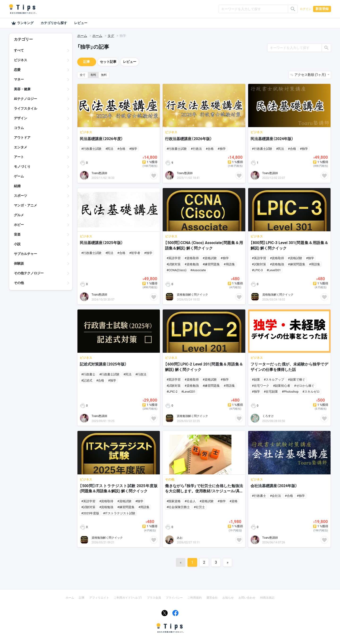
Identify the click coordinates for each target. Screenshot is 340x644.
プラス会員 (154, 598)
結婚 (17, 186)
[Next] (228, 562)
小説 (17, 244)
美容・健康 (22, 89)
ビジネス (21, 60)
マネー (19, 79)
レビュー (81, 23)
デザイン (21, 118)
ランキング (22, 23)
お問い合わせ (247, 598)
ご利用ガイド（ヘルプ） (128, 598)
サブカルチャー (25, 254)
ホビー (19, 225)
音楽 (17, 234)
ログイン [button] (306, 9)
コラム (19, 128)
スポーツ (21, 196)
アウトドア (22, 137)
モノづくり (22, 167)
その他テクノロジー (29, 273)
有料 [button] (93, 75)
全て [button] (83, 75)
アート (19, 157)
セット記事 (108, 62)
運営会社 (212, 598)
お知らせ (228, 598)
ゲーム (19, 176)
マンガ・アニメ (25, 205)
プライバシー (174, 598)
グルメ (19, 215)
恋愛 (17, 70)
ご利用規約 (195, 598)
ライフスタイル (25, 108)
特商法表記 (267, 598)
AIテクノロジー (25, 99)
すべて (19, 50)
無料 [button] (104, 75)
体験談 (19, 263)
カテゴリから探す (54, 23)
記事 (87, 62)
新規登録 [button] (322, 9)
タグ (111, 36)
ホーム (82, 36)
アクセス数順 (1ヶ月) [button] (310, 75)
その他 (19, 283)
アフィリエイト (99, 598)
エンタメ (21, 147)
